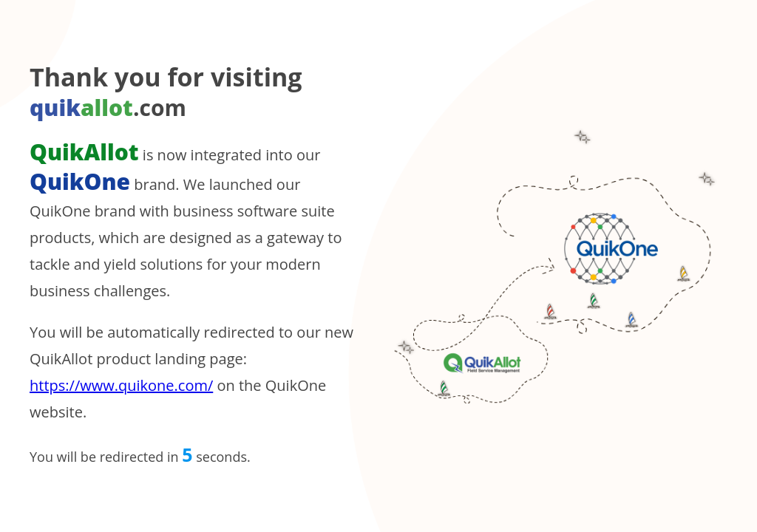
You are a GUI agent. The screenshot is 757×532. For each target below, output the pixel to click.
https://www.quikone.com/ (121, 385)
